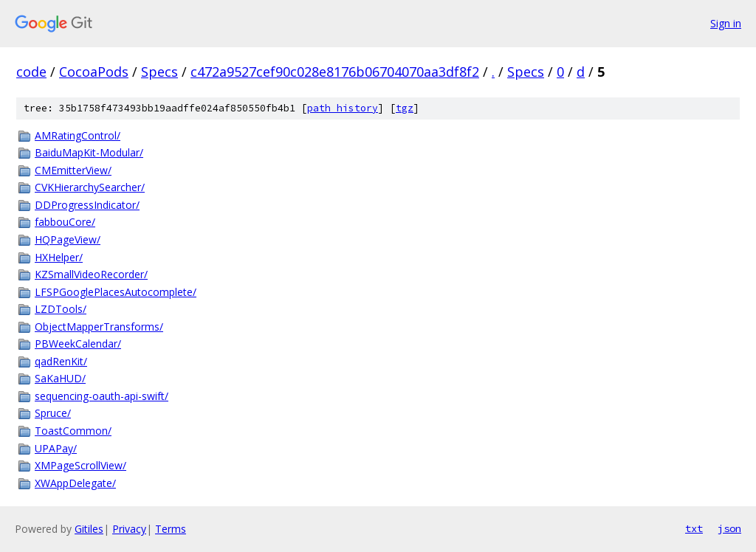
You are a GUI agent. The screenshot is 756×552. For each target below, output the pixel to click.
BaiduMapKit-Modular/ (89, 152)
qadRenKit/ (61, 361)
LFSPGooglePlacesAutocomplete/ (116, 292)
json (729, 528)
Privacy (129, 529)
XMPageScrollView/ (80, 465)
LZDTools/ (61, 309)
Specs (159, 72)
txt (694, 528)
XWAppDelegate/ (75, 483)
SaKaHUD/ (60, 378)
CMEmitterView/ (73, 170)
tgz (405, 108)
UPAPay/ (56, 448)
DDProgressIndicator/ (87, 205)
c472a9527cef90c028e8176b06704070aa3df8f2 (335, 72)
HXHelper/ (59, 257)
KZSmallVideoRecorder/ (91, 274)
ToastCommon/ (73, 431)
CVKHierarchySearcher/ (90, 187)
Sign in (726, 23)
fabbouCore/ (65, 222)
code (31, 72)
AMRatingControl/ (78, 135)
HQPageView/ (68, 239)
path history (343, 108)
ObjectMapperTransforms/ (99, 327)
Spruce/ (53, 413)
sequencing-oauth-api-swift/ (102, 396)
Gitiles (89, 529)
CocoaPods (94, 72)
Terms (171, 529)
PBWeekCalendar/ (78, 344)
